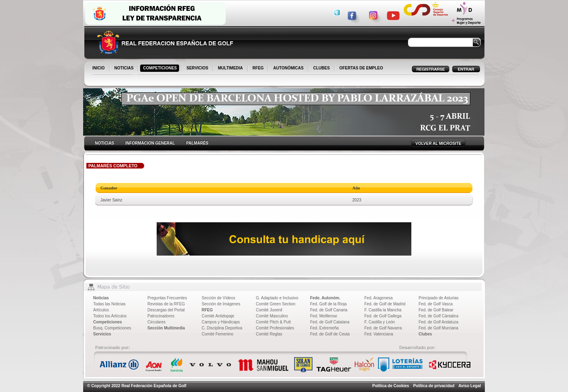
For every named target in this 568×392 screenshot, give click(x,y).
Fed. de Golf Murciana (438, 328)
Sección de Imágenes (221, 304)
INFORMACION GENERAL (150, 143)
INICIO (99, 69)
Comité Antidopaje (218, 316)
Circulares (156, 322)
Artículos (101, 310)
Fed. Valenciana (379, 334)
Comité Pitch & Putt (273, 322)
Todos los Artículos (110, 316)
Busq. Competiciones (112, 328)
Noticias (101, 298)
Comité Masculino (272, 316)
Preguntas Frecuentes (167, 298)
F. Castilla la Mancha (383, 310)
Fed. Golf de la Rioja (328, 304)
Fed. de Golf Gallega (383, 316)
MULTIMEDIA (231, 69)
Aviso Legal (470, 386)
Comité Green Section (276, 304)
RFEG (259, 69)
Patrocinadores (161, 316)
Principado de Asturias (439, 298)
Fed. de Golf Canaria (329, 310)
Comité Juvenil (269, 310)
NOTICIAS (125, 69)
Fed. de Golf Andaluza (438, 322)
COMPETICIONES (160, 69)
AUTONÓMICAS (288, 68)
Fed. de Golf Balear (436, 310)
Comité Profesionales (275, 328)
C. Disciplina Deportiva (222, 328)
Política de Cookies (391, 386)
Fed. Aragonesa (379, 298)
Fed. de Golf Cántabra (438, 316)
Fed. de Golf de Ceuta (330, 334)
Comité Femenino (218, 334)
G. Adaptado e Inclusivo (277, 298)
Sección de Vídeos (218, 298)
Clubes (425, 334)
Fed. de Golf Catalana (330, 322)
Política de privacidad (434, 386)
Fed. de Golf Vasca (436, 304)
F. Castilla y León (380, 322)
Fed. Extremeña (324, 328)
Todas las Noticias (109, 304)
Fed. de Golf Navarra (383, 328)
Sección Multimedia (166, 328)
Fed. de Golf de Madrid (385, 304)
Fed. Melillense (324, 316)
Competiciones (108, 322)
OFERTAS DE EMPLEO (361, 68)
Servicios (102, 334)
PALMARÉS (197, 143)
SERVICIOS (198, 69)
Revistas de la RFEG (166, 304)
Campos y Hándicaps (221, 322)
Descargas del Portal (166, 310)
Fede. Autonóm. (325, 298)
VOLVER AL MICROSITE (438, 143)
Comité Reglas (269, 334)
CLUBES (322, 68)
